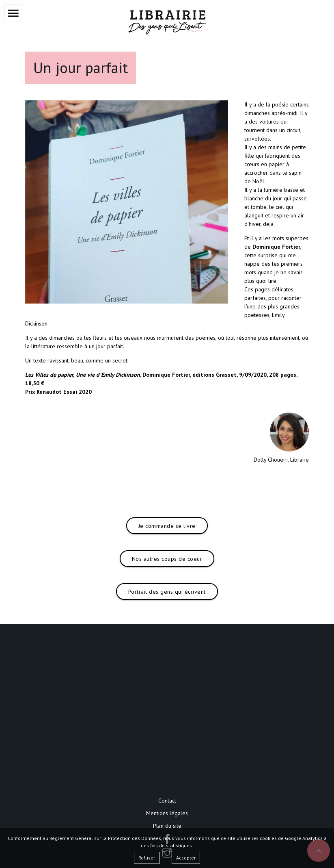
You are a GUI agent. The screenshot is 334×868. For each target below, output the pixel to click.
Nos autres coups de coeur (167, 559)
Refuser (147, 858)
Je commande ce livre (167, 526)
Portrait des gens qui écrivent (167, 592)
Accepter (186, 858)
